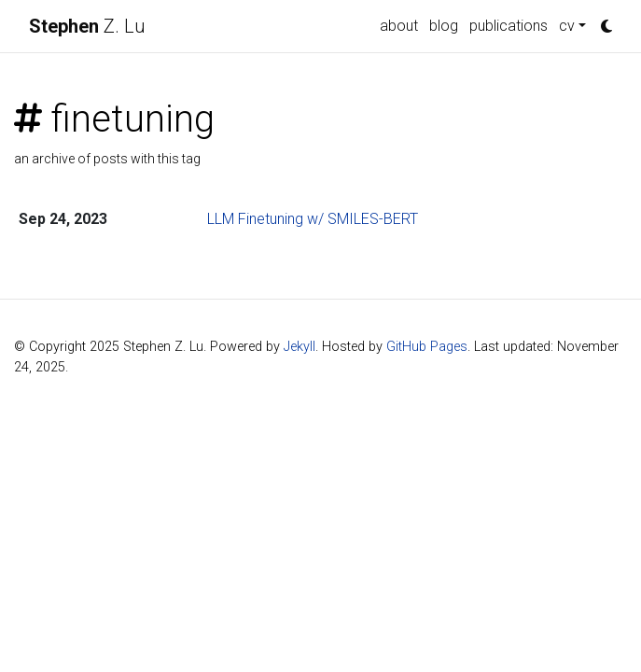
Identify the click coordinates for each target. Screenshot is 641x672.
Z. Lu (87, 26)
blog (444, 26)
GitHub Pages (427, 347)
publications (509, 26)
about (399, 26)
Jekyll (300, 347)
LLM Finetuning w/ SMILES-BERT (313, 219)
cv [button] (567, 26)
